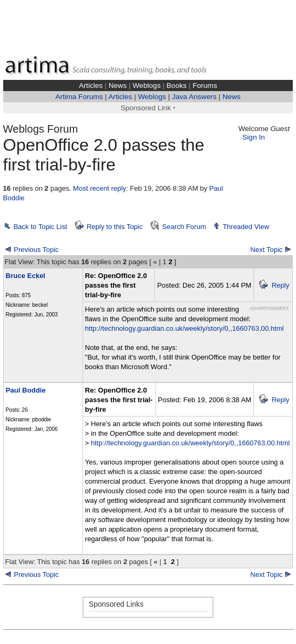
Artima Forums (79, 97)
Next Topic (266, 250)
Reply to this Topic (115, 227)
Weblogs (147, 85)
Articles (91, 85)
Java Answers (194, 97)
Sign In (253, 137)
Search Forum (184, 227)
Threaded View (246, 227)
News (118, 85)
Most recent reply (100, 188)
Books (177, 85)
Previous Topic (36, 250)
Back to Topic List (40, 227)
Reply (280, 285)
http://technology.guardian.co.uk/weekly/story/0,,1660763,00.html (184, 328)
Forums (205, 85)
